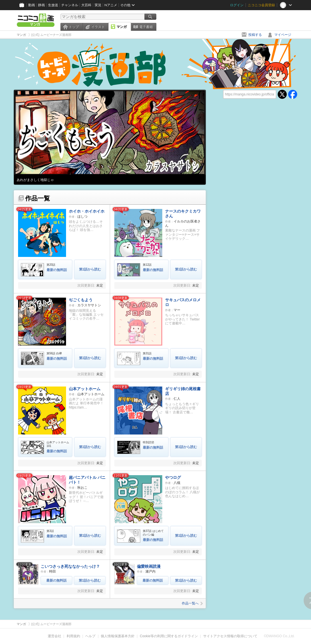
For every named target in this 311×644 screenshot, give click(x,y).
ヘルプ (90, 636)
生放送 (53, 5)
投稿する (255, 35)
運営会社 (54, 636)
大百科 (86, 5)
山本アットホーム (85, 389)
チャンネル (70, 5)
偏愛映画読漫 (149, 566)
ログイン (237, 5)
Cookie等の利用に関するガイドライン (169, 636)
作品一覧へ (192, 603)
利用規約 (73, 636)
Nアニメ (111, 5)
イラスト (98, 27)
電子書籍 (146, 27)
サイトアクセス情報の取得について (230, 636)
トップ (74, 27)
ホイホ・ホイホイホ (87, 211)
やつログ (173, 477)
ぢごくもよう (81, 300)
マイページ (283, 35)
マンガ (122, 27)
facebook (293, 94)
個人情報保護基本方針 (118, 636)
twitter (282, 94)
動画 (32, 5)
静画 (41, 5)
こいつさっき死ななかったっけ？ (70, 566)
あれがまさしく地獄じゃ (35, 180)
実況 (98, 5)
